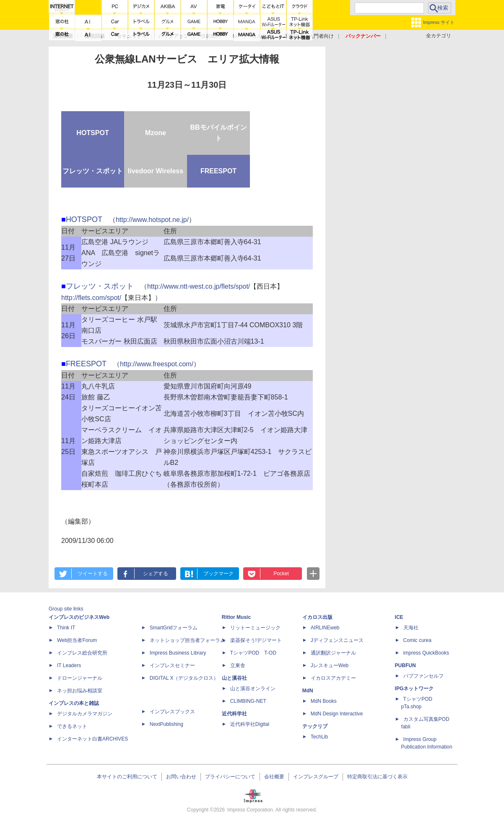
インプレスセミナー (172, 665)
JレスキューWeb (330, 665)
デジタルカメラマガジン (85, 714)
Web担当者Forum (77, 640)
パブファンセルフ (423, 676)
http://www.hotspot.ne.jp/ (152, 220)
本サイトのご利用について (127, 777)
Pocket (281, 574)
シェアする (156, 574)
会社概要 (274, 777)
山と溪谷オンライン (253, 689)
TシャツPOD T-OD (253, 653)
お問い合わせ (181, 777)
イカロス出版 (317, 617)
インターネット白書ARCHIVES (92, 739)
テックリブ (315, 726)
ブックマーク (218, 574)
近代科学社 (234, 714)
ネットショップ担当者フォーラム (187, 640)
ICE (399, 617)
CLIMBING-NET (248, 701)
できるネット (72, 726)
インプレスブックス (172, 712)
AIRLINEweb (325, 628)
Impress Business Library (178, 653)
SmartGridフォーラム (174, 628)
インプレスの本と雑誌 (74, 703)
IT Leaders (69, 665)
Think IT (66, 628)
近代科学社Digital (250, 724)
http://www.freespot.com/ (157, 364)
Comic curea (417, 640)
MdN (308, 691)
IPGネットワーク (414, 689)
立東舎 (238, 665)
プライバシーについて (230, 777)
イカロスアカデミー (333, 678)
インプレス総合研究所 (82, 653)
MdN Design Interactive (337, 714)
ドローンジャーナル (80, 678)
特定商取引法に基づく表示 (377, 777)
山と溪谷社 (234, 678)
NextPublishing (166, 724)
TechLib (319, 737)
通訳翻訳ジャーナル (333, 653)
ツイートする (93, 574)
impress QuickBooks (426, 653)
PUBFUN (405, 665)
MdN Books (324, 701)
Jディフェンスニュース (337, 640)
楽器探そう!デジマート (256, 640)
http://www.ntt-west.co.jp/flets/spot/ (199, 286)
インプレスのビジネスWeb (79, 617)
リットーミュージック (255, 628)
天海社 (411, 628)
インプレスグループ (316, 777)
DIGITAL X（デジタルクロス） (184, 678)
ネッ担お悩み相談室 (80, 691)
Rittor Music (236, 617)
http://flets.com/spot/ (91, 298)
